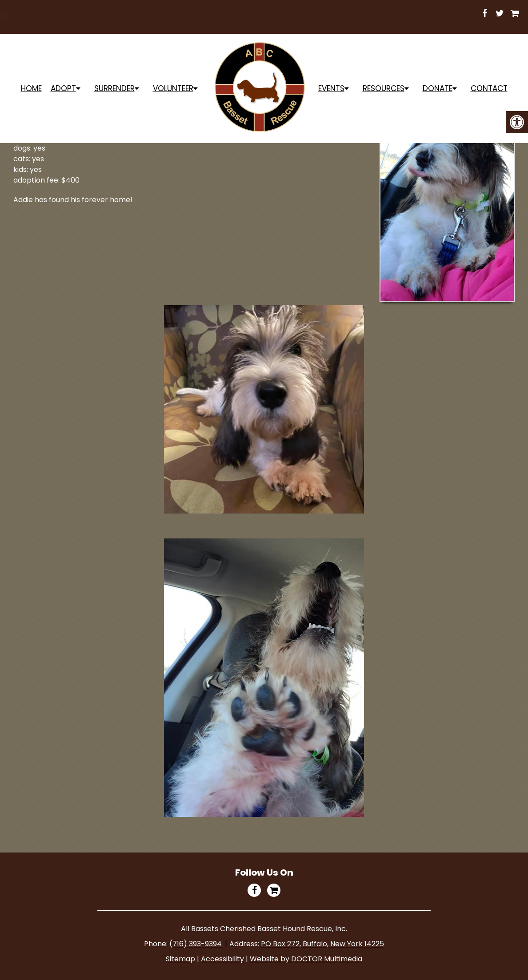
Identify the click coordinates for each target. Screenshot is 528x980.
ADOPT (63, 88)
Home (31, 88)
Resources (384, 88)
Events (331, 88)
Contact (489, 88)
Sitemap (180, 959)
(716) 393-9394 (196, 944)
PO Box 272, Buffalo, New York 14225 (322, 944)
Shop (331, 14)
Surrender (114, 88)
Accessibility (222, 959)
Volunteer (173, 88)
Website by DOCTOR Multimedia (306, 959)
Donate (438, 88)
